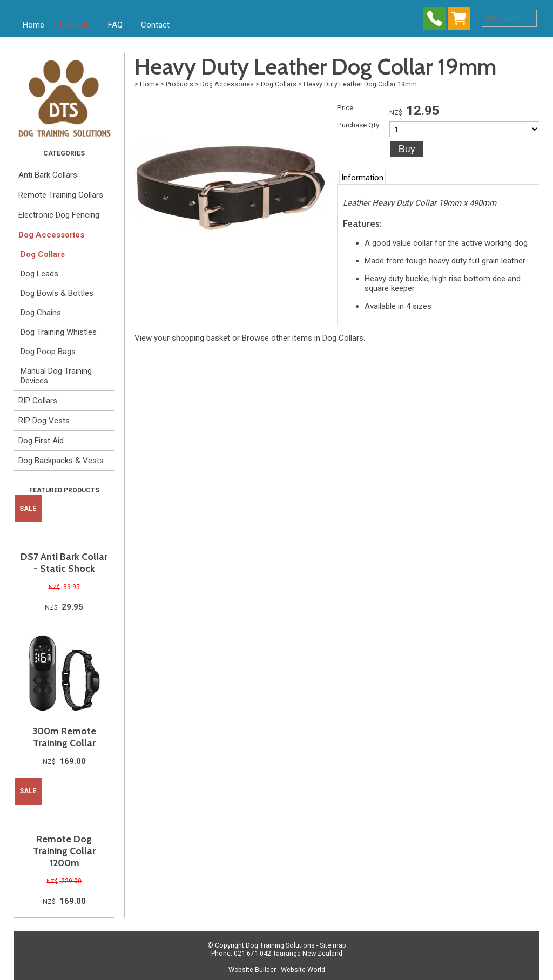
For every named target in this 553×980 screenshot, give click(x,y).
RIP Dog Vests (44, 421)
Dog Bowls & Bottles (57, 293)
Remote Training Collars (61, 195)
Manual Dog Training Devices (56, 376)
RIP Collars (38, 401)
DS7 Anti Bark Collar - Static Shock (64, 563)
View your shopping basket (182, 338)
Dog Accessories (51, 235)
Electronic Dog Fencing (59, 215)
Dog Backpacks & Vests (61, 461)
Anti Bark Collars (48, 175)
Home (33, 25)
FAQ (115, 25)
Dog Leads (39, 274)
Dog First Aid (41, 441)
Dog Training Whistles (59, 332)
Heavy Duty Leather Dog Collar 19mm (360, 84)
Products (76, 25)
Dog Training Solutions (280, 945)
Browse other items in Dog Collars (303, 338)
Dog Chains (41, 313)
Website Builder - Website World (277, 969)
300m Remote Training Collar (64, 737)
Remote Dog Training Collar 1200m (64, 851)
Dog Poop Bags (48, 352)
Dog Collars (43, 254)
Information (362, 178)
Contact (155, 25)
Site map (333, 945)
